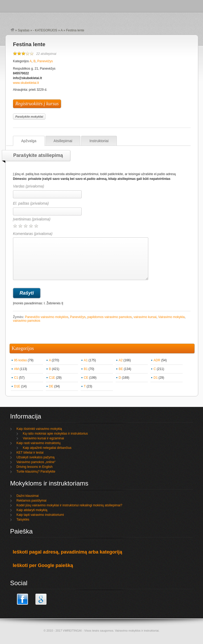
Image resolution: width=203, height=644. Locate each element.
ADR (157, 360)
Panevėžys (45, 61)
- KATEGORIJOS (45, 30)
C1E (52, 378)
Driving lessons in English (34, 467)
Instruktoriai (99, 141)
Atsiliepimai (63, 141)
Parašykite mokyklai (29, 117)
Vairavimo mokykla (172, 317)
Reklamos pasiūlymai (31, 501)
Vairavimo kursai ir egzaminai (43, 438)
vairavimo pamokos (27, 321)
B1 (86, 369)
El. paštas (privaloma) (31, 203)
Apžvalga (29, 141)
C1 (16, 378)
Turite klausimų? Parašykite (36, 472)
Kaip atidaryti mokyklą (32, 510)
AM (16, 369)
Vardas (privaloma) (29, 186)
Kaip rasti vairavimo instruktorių (38, 443)
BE (121, 369)
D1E (17, 386)
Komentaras (81, 256)
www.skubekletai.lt (26, 83)
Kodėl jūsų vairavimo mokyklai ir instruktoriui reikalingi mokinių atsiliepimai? (69, 505)
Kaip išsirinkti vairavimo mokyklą (39, 429)
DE (51, 386)
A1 (86, 360)
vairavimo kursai (145, 317)
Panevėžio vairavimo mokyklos (47, 317)
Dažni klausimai (27, 496)
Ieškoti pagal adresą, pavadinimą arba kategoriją (67, 552)
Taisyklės (23, 520)
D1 (156, 378)
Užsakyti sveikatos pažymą (35, 457)
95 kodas (20, 360)
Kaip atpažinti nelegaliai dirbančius (47, 448)
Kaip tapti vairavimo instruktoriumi (40, 515)
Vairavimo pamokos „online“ (36, 462)
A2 (121, 360)
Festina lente (29, 44)
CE (86, 378)
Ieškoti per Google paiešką (43, 565)
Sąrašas (24, 30)
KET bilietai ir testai (30, 453)
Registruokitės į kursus (37, 104)
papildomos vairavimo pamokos (109, 317)
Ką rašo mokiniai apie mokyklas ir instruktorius (55, 434)
